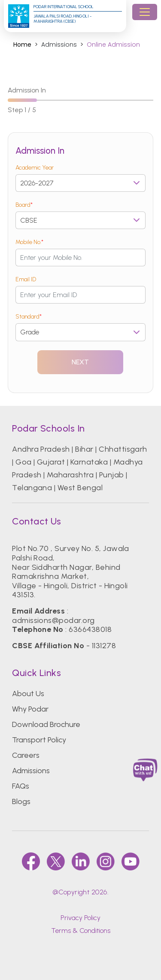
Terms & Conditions (81, 931)
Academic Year (35, 168)
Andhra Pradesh (41, 449)
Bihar (84, 449)
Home (22, 45)
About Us (28, 694)
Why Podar (30, 709)
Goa (23, 462)
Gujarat (51, 462)
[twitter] (56, 861)
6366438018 (90, 629)
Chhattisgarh (123, 449)
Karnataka (89, 462)
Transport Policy (39, 740)
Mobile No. (29, 242)
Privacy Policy (80, 918)
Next (80, 362)
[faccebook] (31, 861)
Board (24, 205)
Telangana (32, 488)
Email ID (26, 279)
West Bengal (80, 488)
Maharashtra (70, 475)
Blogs (21, 801)
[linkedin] (81, 861)
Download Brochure (46, 724)
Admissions (31, 771)
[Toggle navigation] (145, 12)
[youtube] (131, 861)
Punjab (112, 475)
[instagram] (106, 861)
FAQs (21, 786)
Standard (29, 317)
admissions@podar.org (53, 620)
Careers (26, 755)
